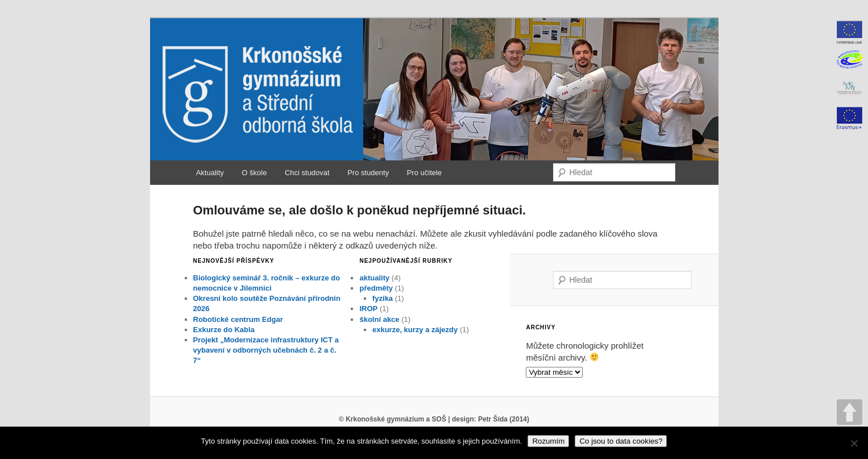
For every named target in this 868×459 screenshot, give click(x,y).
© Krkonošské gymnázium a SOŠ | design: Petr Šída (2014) (434, 419)
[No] (854, 443)
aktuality (374, 278)
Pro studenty (368, 173)
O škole (254, 173)
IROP (368, 309)
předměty (376, 288)
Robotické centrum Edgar (238, 319)
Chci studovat (307, 173)
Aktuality (210, 173)
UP (850, 412)
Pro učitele (424, 173)
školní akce (379, 319)
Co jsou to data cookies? (621, 441)
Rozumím (548, 441)
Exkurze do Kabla (224, 330)
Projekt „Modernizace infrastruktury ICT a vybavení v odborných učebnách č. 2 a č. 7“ (266, 350)
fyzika (383, 298)
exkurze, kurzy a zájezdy (415, 330)
